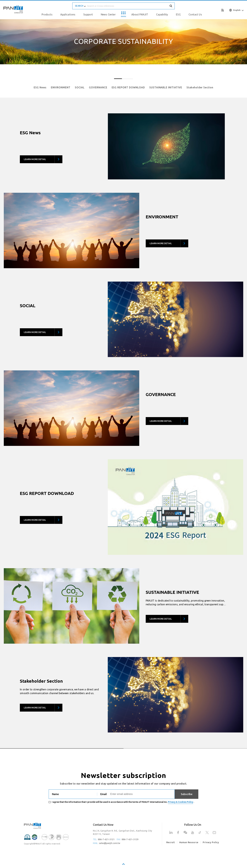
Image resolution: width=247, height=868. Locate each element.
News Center (108, 14)
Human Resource (189, 842)
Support (88, 14)
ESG (178, 14)
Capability (162, 14)
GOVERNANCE (98, 87)
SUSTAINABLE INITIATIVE (166, 87)
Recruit (171, 842)
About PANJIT (140, 14)
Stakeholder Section (200, 87)
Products (47, 14)
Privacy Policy (211, 842)
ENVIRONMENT (61, 87)
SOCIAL (80, 87)
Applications (68, 14)
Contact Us (195, 14)
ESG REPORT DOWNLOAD (128, 87)
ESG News (40, 87)
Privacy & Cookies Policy (181, 802)
